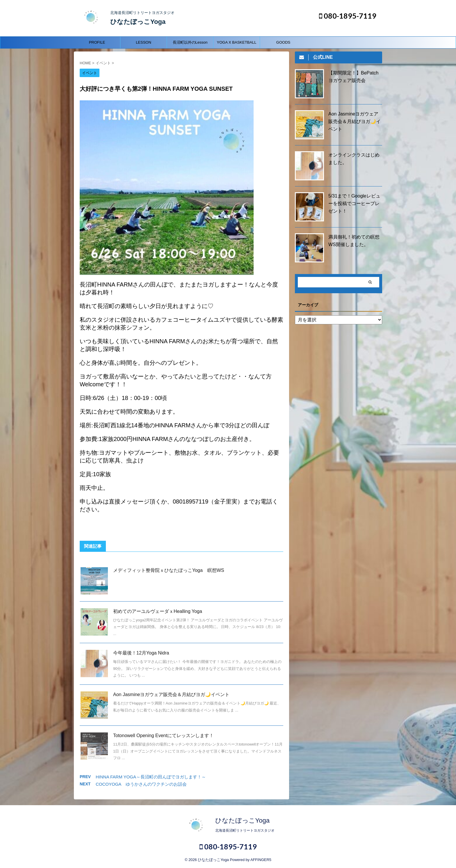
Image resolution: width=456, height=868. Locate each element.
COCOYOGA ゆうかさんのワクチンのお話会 (141, 784)
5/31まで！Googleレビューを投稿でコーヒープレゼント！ (354, 203)
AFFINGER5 (261, 860)
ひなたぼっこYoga (138, 22)
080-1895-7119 (348, 16)
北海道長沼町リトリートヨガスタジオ (245, 830)
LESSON (144, 42)
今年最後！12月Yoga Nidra (141, 653)
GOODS (283, 42)
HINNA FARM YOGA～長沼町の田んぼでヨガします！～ (151, 777)
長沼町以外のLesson (190, 42)
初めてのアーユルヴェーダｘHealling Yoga (158, 611)
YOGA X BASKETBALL (237, 42)
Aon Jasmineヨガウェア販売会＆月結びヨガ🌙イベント (171, 694)
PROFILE (97, 42)
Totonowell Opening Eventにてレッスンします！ (163, 736)
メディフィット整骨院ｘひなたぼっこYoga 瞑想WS (169, 570)
